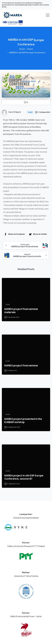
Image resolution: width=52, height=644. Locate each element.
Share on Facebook (14, 234)
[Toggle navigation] (48, 15)
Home (22, 49)
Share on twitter (38, 234)
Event (30, 49)
